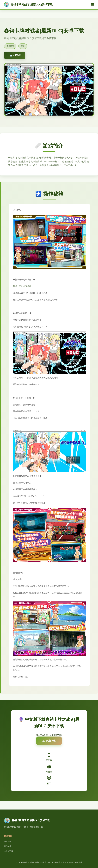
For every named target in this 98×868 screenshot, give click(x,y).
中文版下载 (9, 851)
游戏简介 (8, 841)
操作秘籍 (8, 846)
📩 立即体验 (15, 55)
